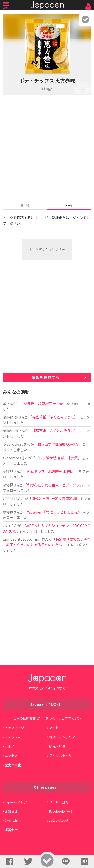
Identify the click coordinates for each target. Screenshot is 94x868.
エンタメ (11, 756)
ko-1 (6, 525)
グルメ (9, 746)
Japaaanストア (16, 802)
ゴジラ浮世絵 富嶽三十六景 (41, 404)
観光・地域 (57, 746)
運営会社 (11, 830)
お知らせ (11, 811)
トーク (69, 205)
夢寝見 (8, 471)
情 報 (25, 205)
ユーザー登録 (59, 802)
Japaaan (47, 5)
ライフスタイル (61, 756)
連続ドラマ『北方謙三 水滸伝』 (51, 471)
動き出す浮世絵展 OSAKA (58, 444)
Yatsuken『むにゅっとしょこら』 (53, 512)
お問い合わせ (59, 821)
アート (54, 728)
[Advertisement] (47, 149)
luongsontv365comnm (22, 539)
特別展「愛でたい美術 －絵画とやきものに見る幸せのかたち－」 (47, 542)
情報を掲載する (46, 377)
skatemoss (12, 458)
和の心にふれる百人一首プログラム (55, 485)
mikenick (10, 417)
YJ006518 (10, 498)
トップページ (14, 728)
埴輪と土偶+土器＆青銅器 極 (54, 498)
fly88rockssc (13, 444)
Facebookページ (61, 811)
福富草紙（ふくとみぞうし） (54, 417)
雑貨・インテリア (62, 737)
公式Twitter (13, 821)
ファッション (14, 737)
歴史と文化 (13, 765)
